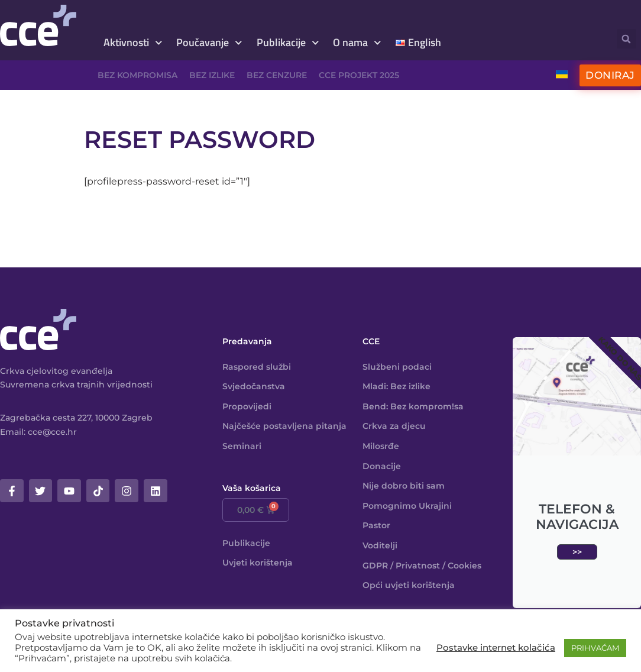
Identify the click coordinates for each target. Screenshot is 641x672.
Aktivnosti (133, 43)
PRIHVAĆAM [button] (595, 648)
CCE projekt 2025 (359, 75)
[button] (627, 39)
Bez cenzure (277, 75)
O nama (357, 43)
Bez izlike (212, 75)
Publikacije (288, 43)
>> (577, 552)
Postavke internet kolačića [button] (496, 648)
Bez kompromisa (137, 75)
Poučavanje (209, 43)
